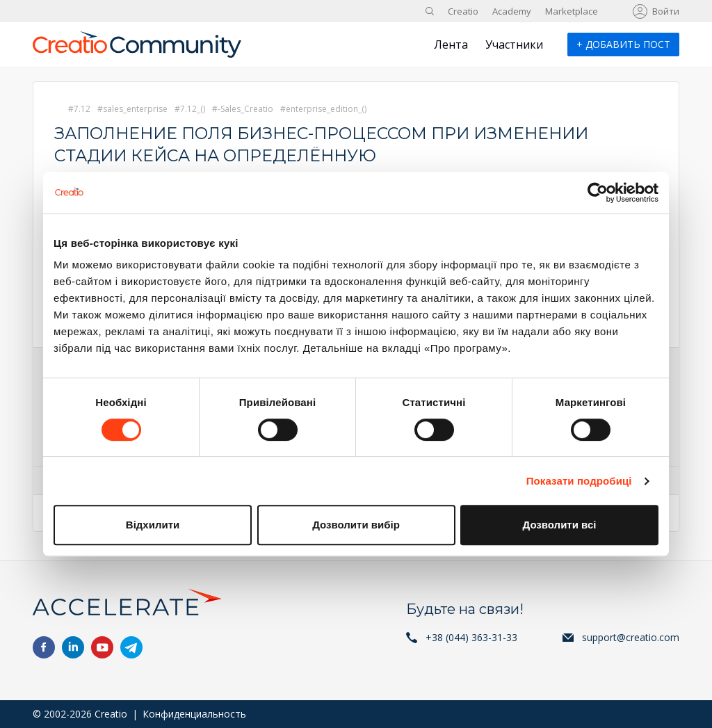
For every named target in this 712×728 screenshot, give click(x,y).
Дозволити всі (560, 525)
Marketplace (572, 11)
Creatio (463, 11)
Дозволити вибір (356, 525)
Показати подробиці (579, 481)
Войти (666, 11)
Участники (514, 45)
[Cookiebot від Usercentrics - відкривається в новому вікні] (598, 193)
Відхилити (153, 525)
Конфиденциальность (194, 714)
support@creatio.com (631, 637)
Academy (512, 11)
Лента (451, 45)
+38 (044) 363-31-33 (471, 637)
